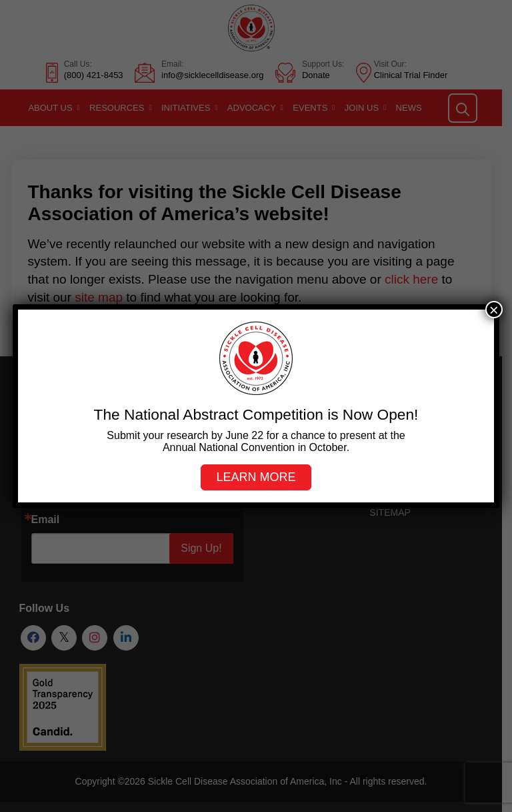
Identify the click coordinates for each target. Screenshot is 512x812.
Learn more (256, 477)
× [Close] (494, 310)
